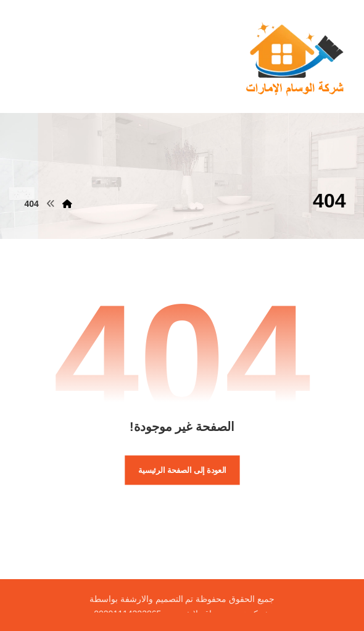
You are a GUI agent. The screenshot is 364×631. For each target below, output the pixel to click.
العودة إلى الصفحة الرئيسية (182, 470)
